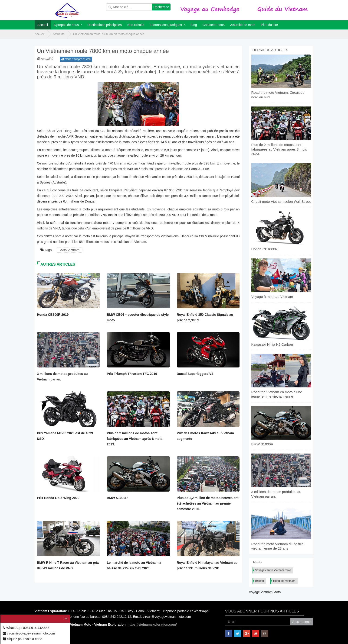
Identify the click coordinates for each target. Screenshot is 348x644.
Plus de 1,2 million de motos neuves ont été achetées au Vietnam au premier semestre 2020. (208, 503)
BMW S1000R (117, 498)
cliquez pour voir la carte (23, 639)
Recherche (161, 7)
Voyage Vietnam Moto (265, 592)
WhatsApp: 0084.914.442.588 (26, 628)
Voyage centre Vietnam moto (273, 570)
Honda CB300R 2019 (53, 315)
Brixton (260, 581)
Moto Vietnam (69, 250)
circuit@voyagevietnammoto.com (29, 633)
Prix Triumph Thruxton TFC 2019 (132, 374)
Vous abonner (302, 622)
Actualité (59, 34)
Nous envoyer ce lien (76, 59)
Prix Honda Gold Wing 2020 (58, 498)
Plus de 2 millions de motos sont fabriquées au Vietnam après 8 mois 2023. (135, 439)
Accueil (39, 34)
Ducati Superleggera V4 (195, 374)
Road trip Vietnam (284, 581)
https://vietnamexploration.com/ (152, 625)
